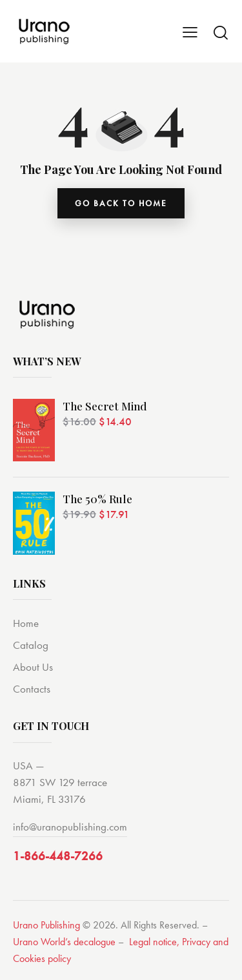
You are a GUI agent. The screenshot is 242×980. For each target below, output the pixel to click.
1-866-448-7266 (58, 856)
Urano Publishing (46, 925)
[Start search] (221, 32)
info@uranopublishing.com (70, 827)
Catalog (31, 645)
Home (26, 623)
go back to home (121, 203)
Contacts (32, 689)
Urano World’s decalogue (64, 942)
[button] (190, 32)
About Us (33, 667)
